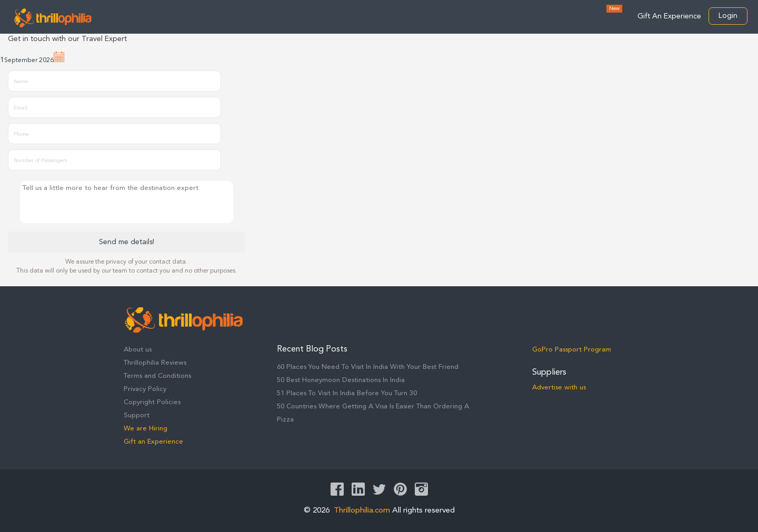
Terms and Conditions (157, 376)
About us (138, 350)
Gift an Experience (153, 442)
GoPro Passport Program (572, 350)
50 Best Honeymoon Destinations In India (341, 380)
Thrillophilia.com (362, 511)
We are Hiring (146, 429)
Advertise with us (559, 388)
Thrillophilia (53, 18)
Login (728, 16)
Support (137, 415)
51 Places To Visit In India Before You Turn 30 (347, 393)
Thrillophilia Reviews (155, 363)
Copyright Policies (152, 402)
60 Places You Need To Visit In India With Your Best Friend (368, 367)
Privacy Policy (145, 389)
